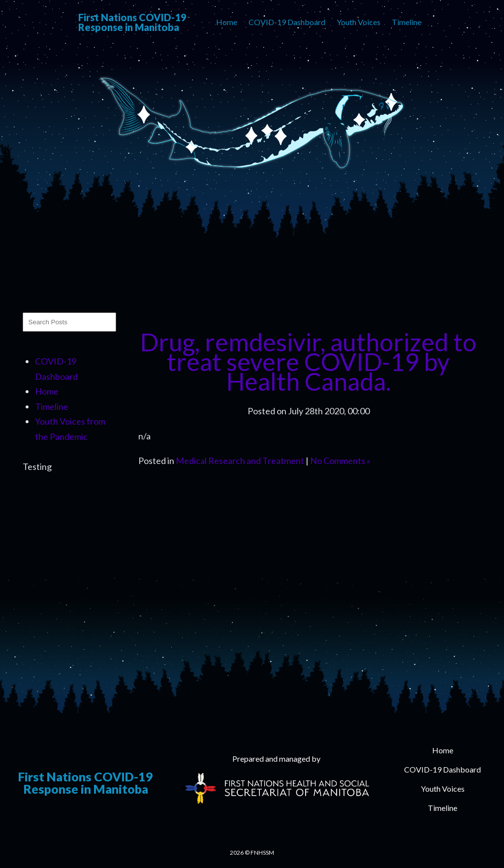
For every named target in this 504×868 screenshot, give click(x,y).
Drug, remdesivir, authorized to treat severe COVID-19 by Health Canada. (308, 362)
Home (227, 22)
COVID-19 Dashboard (287, 22)
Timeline (407, 22)
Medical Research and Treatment (240, 461)
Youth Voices (359, 22)
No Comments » (340, 461)
